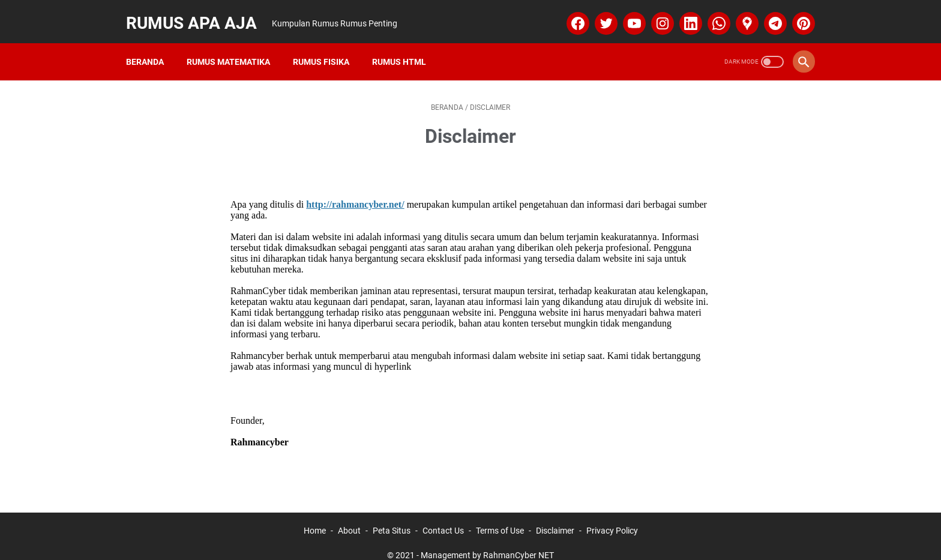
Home (315, 517)
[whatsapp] (711, 14)
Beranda (151, 47)
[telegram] (768, 14)
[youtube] (627, 14)
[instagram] (655, 14)
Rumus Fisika (327, 47)
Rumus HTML (405, 47)
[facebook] (570, 14)
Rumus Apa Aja (197, 14)
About (349, 517)
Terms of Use (500, 517)
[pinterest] (796, 14)
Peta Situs (392, 517)
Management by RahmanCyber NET (487, 541)
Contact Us (443, 517)
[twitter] (599, 14)
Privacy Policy (612, 517)
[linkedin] (683, 14)
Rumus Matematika (234, 47)
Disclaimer (555, 517)
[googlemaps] (740, 14)
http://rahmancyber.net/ (355, 191)
